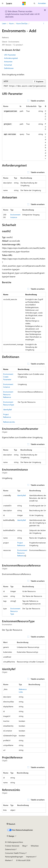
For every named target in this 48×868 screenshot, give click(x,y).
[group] (24, 86)
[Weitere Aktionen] (44, 23)
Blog (24, 846)
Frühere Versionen (12, 846)
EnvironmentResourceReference (8, 394)
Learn (4, 23)
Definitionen (9, 68)
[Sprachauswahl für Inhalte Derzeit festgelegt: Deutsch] (11, 824)
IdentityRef (7, 410)
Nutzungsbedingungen (14, 857)
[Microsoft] (24, 3)
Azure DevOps (22, 23)
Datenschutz (10, 849)
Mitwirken (35, 846)
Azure (11, 23)
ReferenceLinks (9, 422)
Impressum (30, 857)
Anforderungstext (11, 58)
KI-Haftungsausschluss (14, 842)
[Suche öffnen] (34, 3)
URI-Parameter (10, 55)
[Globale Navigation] (3, 3)
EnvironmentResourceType (15, 611)
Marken (8, 860)
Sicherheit (8, 65)
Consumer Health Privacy (15, 853)
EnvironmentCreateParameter (8, 377)
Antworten (8, 62)
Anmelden (42, 3)
